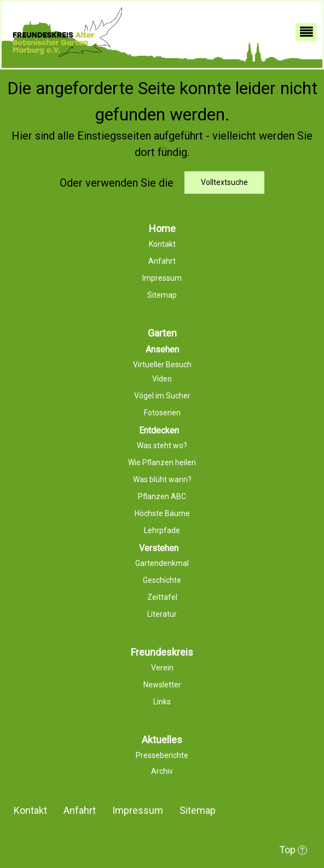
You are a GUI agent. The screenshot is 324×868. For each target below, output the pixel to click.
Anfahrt (80, 810)
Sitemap (198, 810)
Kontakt (30, 810)
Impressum (138, 810)
